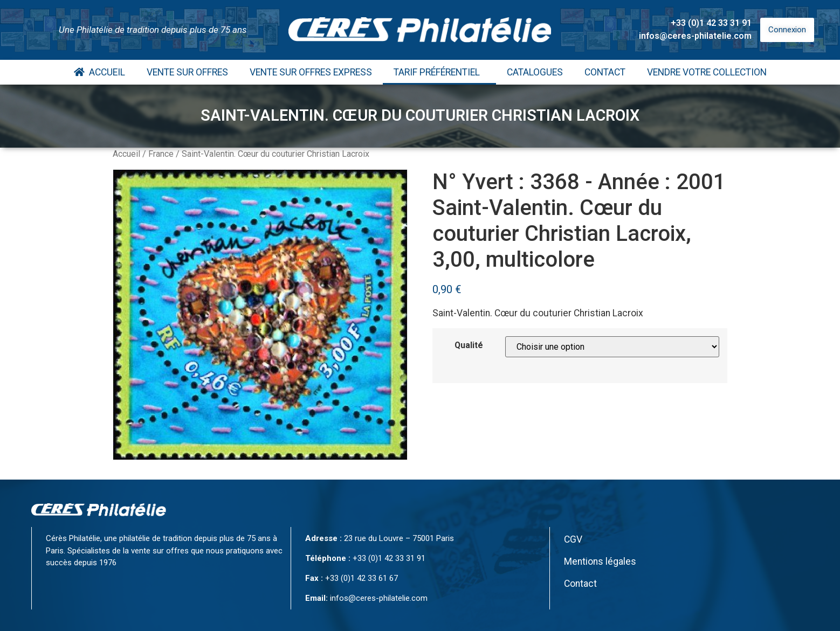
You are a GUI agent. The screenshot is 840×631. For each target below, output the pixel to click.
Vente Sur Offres (187, 72)
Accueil (99, 72)
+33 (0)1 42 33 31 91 (711, 23)
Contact (605, 72)
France (161, 154)
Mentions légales (600, 561)
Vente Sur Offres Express (311, 72)
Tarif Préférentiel (439, 72)
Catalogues (535, 72)
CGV (573, 539)
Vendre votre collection (707, 72)
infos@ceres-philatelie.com (695, 36)
